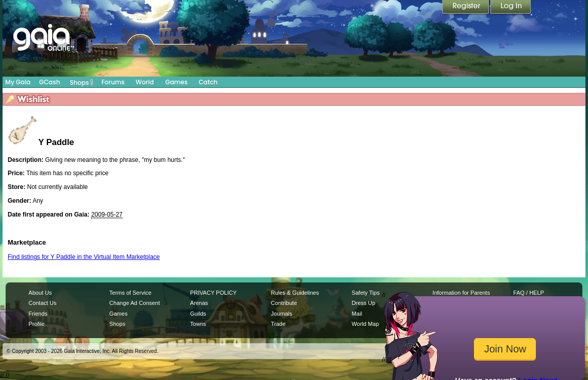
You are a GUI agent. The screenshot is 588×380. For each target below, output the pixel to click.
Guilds (198, 314)
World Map (365, 324)
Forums (113, 82)
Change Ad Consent (135, 303)
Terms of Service (130, 293)
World (145, 82)
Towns (198, 324)
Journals (282, 314)
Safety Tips (366, 293)
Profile (37, 324)
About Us (40, 293)
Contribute (284, 303)
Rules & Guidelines (295, 293)
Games (176, 82)
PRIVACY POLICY (213, 293)
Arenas (199, 303)
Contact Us (43, 303)
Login (511, 8)
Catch (208, 82)
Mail (357, 314)
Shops (82, 82)
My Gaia (18, 82)
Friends (38, 314)
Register (466, 8)
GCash (50, 82)
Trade (278, 324)
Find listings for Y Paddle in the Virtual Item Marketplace (84, 257)
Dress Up (364, 303)
